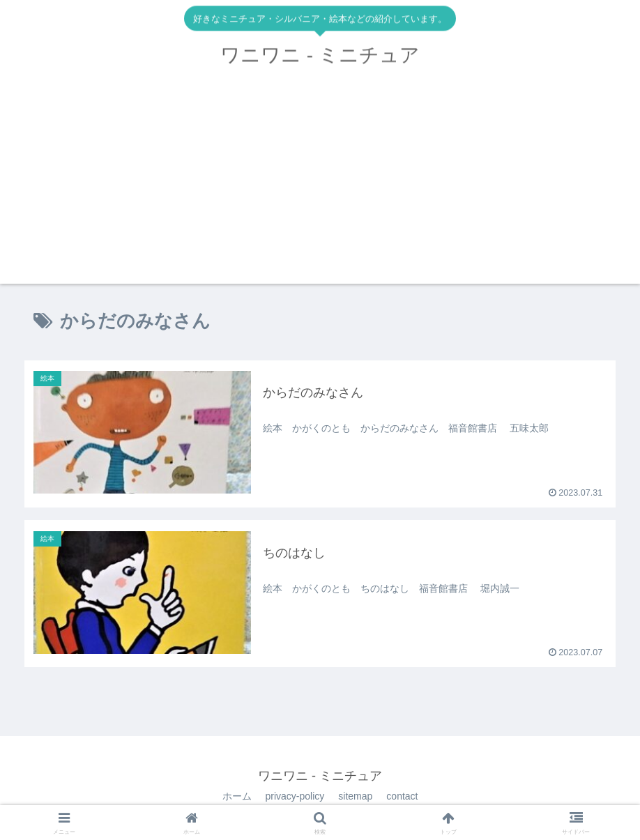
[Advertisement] (320, 186)
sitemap (355, 796)
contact (402, 796)
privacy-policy (295, 796)
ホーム (237, 796)
